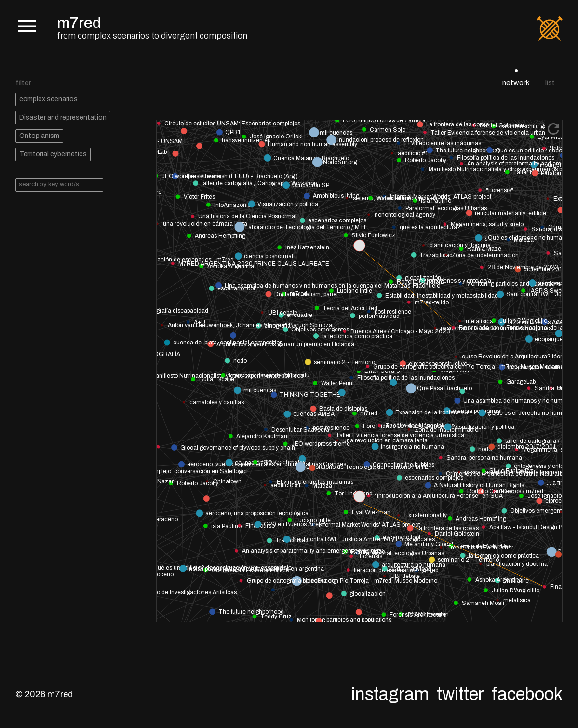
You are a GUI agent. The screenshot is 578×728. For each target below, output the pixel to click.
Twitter (460, 694)
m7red (79, 23)
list (550, 83)
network (516, 83)
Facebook (527, 694)
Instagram (390, 694)
